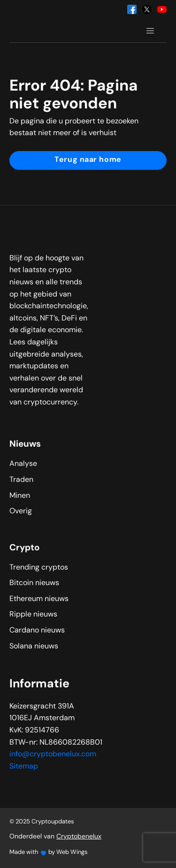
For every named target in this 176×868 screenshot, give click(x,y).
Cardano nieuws (37, 631)
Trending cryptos (39, 568)
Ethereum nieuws (39, 599)
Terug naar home (88, 160)
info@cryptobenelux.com (53, 754)
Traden (21, 480)
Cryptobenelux (79, 837)
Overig (21, 511)
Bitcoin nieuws (34, 583)
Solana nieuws (34, 647)
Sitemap (24, 767)
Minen (20, 496)
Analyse (23, 464)
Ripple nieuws (33, 615)
